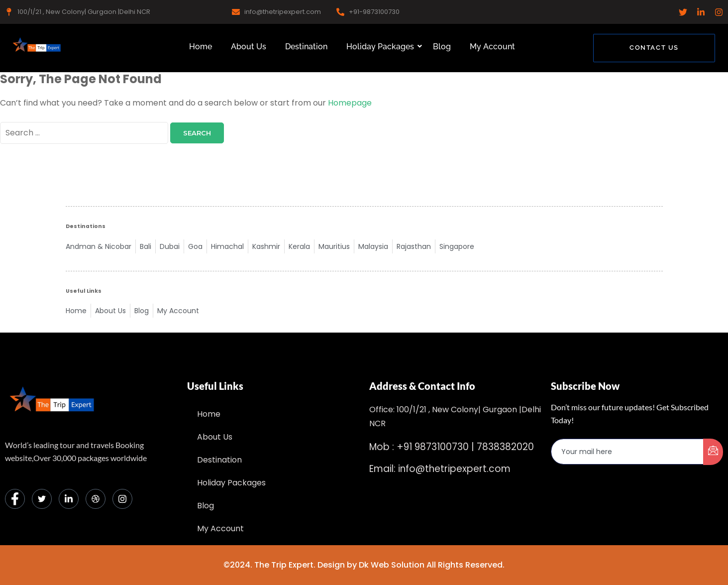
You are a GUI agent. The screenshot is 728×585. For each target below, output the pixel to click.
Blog (442, 47)
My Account (492, 47)
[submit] (713, 452)
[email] (627, 452)
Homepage (350, 103)
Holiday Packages (382, 47)
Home (201, 47)
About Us (249, 47)
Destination (306, 47)
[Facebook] (15, 499)
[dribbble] (96, 499)
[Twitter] (42, 499)
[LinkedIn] (69, 499)
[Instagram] (122, 499)
